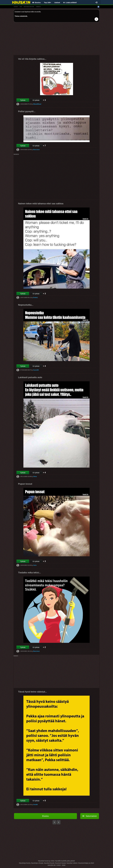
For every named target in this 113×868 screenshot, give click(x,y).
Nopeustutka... (26, 305)
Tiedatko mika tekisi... (29, 573)
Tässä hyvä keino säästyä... (32, 692)
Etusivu (45, 816)
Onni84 (35, 805)
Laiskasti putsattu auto (30, 377)
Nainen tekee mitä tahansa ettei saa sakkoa (41, 204)
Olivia (35, 477)
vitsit (16, 7)
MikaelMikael (37, 104)
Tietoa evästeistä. (21, 16)
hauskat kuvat (29, 7)
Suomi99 (36, 370)
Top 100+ (48, 2)
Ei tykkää (36, 100)
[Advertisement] (56, 39)
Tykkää (23, 100)
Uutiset (57, 2)
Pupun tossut (25, 484)
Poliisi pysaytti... (27, 111)
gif (21, 7)
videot (38, 7)
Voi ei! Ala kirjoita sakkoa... (32, 59)
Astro (35, 565)
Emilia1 (35, 298)
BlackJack (36, 150)
